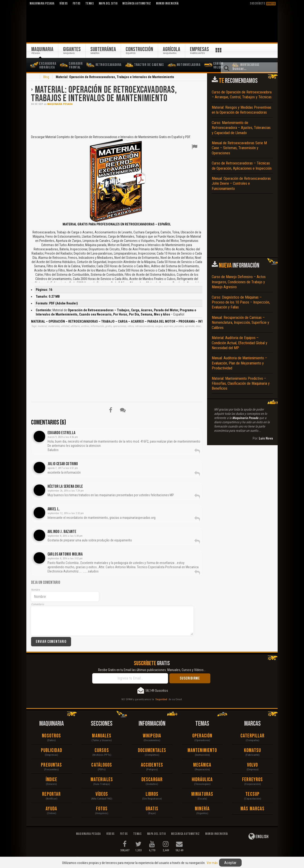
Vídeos (102, 794)
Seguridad (161, 699)
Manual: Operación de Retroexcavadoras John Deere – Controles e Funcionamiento (241, 184)
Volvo (253, 765)
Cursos (102, 750)
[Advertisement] (117, 120)
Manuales (102, 736)
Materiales (102, 780)
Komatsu (253, 750)
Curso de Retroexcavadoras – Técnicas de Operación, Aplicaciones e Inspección (242, 166)
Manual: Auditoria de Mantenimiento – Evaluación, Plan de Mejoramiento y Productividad (239, 363)
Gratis (152, 809)
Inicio (34, 77)
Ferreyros (252, 780)
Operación (202, 736)
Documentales (152, 750)
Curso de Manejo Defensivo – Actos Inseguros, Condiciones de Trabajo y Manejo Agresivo (239, 282)
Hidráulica (202, 780)
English (258, 836)
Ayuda (52, 809)
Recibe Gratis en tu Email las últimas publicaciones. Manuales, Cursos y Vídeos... (152, 670)
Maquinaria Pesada (60, 104)
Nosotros (51, 736)
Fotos (102, 809)
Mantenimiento (202, 750)
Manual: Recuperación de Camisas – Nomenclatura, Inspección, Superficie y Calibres (240, 323)
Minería (202, 809)
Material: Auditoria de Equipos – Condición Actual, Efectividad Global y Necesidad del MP (240, 343)
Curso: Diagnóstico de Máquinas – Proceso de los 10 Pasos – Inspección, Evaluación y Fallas (241, 302)
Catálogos (102, 765)
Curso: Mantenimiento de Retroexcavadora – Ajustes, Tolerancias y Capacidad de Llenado (241, 128)
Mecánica (202, 765)
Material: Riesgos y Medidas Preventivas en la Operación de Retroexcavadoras (242, 110)
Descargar (152, 780)
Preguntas (51, 765)
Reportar (51, 794)
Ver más (212, 863)
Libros (152, 794)
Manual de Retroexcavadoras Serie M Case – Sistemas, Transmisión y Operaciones (239, 148)
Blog (46, 77)
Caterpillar (252, 736)
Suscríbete (263, 3)
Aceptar (230, 863)
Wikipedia (152, 736)
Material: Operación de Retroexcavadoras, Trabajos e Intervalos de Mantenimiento (104, 94)
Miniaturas (202, 794)
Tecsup (252, 794)
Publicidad (52, 750)
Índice (52, 780)
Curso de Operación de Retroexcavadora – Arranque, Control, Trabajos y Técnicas (242, 95)
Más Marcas (252, 809)
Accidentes (152, 765)
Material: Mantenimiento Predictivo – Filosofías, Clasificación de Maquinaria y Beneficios (241, 384)
